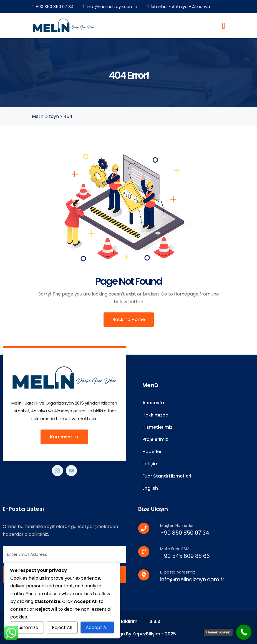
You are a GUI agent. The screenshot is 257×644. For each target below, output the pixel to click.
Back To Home (129, 320)
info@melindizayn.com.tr (110, 7)
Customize (27, 627)
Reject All (62, 627)
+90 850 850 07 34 (53, 7)
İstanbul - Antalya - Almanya (179, 7)
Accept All (97, 627)
